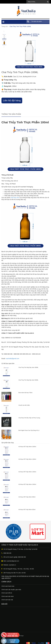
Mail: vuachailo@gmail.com (11, 561)
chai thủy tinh (15, 198)
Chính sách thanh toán (8, 586)
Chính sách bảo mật (7, 600)
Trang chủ (5, 26)
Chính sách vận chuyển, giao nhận (11, 590)
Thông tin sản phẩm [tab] (11, 114)
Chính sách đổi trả (7, 593)
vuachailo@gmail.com (12, 359)
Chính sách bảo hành (8, 596)
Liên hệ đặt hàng (12, 100)
